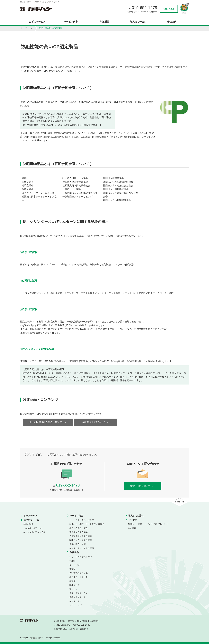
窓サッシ (73, 589)
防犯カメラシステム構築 (81, 540)
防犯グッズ (74, 585)
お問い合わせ (169, 9)
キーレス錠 (74, 565)
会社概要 (132, 528)
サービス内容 (71, 22)
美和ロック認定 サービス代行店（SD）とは (148, 524)
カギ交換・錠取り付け (33, 528)
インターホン (75, 601)
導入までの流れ (138, 22)
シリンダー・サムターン (81, 557)
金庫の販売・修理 (78, 544)
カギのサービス (37, 22)
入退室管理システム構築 (81, 536)
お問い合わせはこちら (143, 486)
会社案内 (172, 22)
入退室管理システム (79, 573)
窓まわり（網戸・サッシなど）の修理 (87, 524)
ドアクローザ (75, 605)
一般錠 (72, 561)
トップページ (27, 28)
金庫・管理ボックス (79, 593)
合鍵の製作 (28, 524)
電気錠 (72, 569)
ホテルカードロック (79, 577)
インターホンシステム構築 (82, 548)
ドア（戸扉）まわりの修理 (82, 520)
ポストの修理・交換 (79, 528)
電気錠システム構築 (79, 532)
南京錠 (72, 581)
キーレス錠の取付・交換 (34, 532)
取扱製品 (105, 22)
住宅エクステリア (78, 597)
